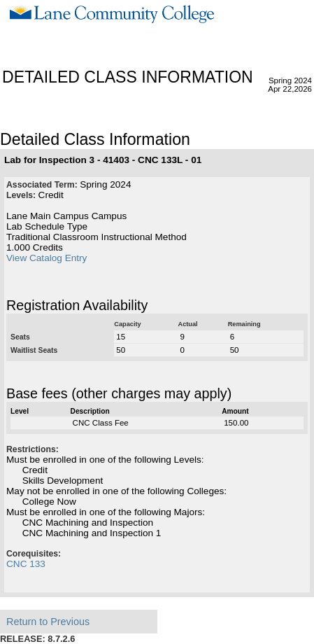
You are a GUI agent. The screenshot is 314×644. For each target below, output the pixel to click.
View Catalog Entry (47, 258)
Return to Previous (48, 622)
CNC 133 (26, 564)
